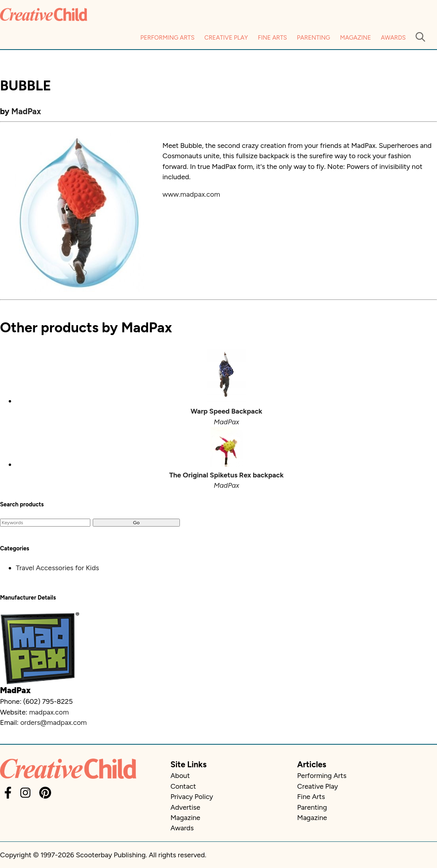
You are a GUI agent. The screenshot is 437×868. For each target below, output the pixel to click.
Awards (393, 38)
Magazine (355, 38)
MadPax (26, 111)
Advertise (185, 807)
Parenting (313, 38)
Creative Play (226, 38)
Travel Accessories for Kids (57, 568)
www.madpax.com (191, 194)
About (180, 775)
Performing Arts (167, 38)
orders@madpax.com (53, 722)
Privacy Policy (192, 796)
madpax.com (49, 712)
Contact (183, 786)
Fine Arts (272, 38)
